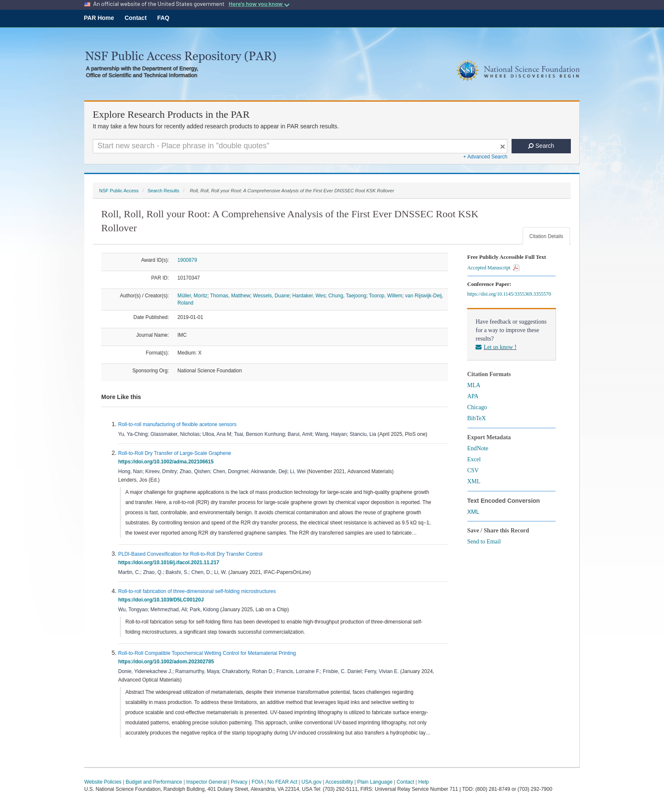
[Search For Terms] (300, 146)
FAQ (163, 18)
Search (541, 146)
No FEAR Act (282, 782)
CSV (473, 470)
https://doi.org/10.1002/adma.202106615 (167, 462)
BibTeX (476, 418)
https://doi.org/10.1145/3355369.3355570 (510, 294)
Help (424, 782)
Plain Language (375, 782)
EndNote (478, 448)
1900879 (187, 260)
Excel (474, 459)
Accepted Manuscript (493, 268)
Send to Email (484, 542)
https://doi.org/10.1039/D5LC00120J (162, 600)
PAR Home (99, 18)
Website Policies (103, 782)
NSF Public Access (119, 191)
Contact (136, 18)
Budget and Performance (154, 782)
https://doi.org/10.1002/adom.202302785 (167, 662)
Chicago (477, 407)
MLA (474, 385)
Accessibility (339, 782)
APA (473, 396)
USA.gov (311, 782)
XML (474, 481)
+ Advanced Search (485, 157)
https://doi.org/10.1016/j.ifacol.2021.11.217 (170, 563)
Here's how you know (259, 4)
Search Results (163, 191)
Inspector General (206, 782)
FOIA (257, 782)
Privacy (239, 782)
